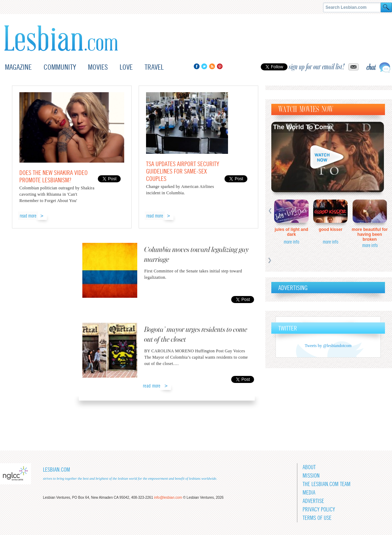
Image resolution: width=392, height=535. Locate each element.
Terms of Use (317, 518)
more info (291, 242)
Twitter (204, 66)
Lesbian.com (61, 38)
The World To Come (303, 127)
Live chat (378, 67)
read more (28, 216)
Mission (311, 476)
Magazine (18, 67)
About (309, 467)
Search (386, 7)
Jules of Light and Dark (292, 232)
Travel (154, 67)
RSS (212, 66)
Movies (98, 67)
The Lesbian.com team (327, 484)
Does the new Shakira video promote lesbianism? (53, 176)
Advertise (313, 501)
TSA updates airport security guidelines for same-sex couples (183, 171)
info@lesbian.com (168, 498)
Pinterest (220, 66)
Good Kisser (331, 229)
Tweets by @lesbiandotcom (328, 346)
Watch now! (328, 157)
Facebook (197, 66)
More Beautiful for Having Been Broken (370, 234)
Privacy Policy (319, 509)
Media (309, 493)
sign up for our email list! (317, 67)
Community (60, 67)
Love (126, 67)
